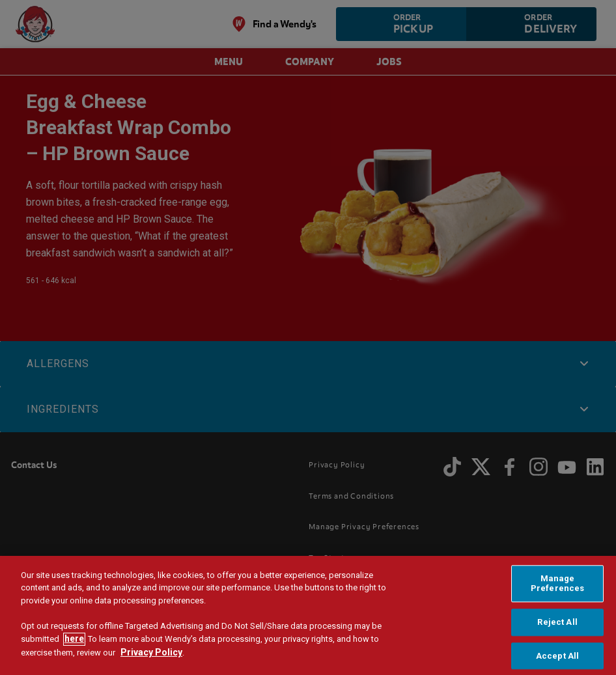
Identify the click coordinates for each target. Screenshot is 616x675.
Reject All (557, 625)
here (74, 642)
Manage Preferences (557, 586)
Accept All (557, 658)
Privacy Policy (151, 655)
